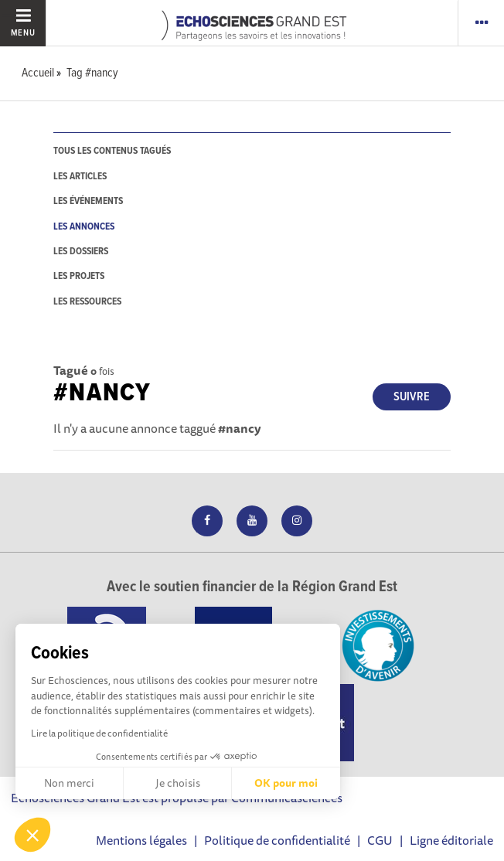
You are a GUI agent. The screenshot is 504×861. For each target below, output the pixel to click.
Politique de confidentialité (277, 840)
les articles (80, 177)
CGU (380, 840)
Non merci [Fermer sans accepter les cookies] (69, 783)
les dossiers (81, 252)
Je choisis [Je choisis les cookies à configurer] (178, 783)
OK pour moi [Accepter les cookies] (286, 783)
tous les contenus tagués (112, 151)
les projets (79, 276)
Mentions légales (141, 840)
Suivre (412, 397)
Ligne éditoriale (451, 840)
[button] (32, 835)
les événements (88, 201)
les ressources (87, 302)
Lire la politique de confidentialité (99, 733)
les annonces (84, 227)
